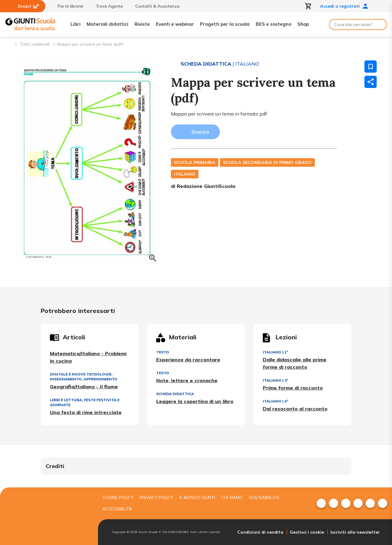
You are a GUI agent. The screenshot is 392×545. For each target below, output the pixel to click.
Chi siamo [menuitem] (232, 497)
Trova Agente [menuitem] (106, 6)
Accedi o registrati (344, 6)
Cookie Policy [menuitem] (118, 497)
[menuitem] (321, 503)
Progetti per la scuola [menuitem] (225, 24)
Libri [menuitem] (75, 24)
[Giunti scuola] (47, 516)
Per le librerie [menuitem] (67, 6)
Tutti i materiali (35, 44)
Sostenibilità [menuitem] (264, 497)
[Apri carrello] (308, 6)
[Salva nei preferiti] (371, 67)
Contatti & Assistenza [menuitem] (154, 6)
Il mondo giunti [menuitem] (197, 497)
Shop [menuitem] (303, 24)
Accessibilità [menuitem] (117, 509)
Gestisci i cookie (307, 532)
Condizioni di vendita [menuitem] (260, 532)
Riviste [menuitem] (142, 24)
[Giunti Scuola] (30, 24)
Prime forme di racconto (293, 388)
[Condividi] (371, 82)
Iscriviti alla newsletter (355, 532)
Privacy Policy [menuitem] (156, 497)
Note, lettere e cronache (187, 380)
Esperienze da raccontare (188, 360)
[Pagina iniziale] (9, 44)
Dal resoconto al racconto (295, 409)
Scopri (28, 6)
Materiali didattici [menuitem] (107, 24)
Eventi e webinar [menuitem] (175, 24)
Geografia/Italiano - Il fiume (84, 387)
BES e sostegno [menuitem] (273, 24)
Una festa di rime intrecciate (86, 412)
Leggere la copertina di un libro (195, 401)
